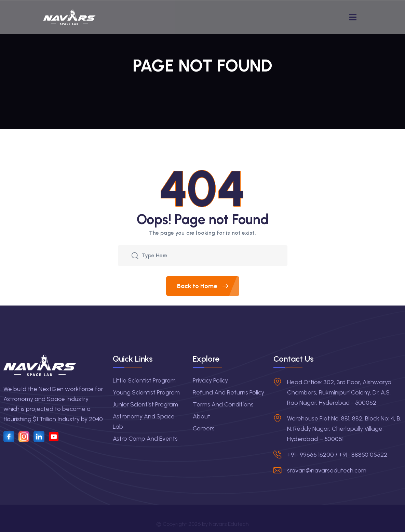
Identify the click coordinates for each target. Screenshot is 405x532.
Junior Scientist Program (145, 404)
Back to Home (208, 286)
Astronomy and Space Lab (144, 421)
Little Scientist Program (144, 380)
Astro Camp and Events (145, 439)
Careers (204, 428)
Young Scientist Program (146, 392)
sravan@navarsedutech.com (327, 470)
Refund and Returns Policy (228, 392)
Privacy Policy (210, 380)
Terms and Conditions (223, 404)
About (201, 416)
